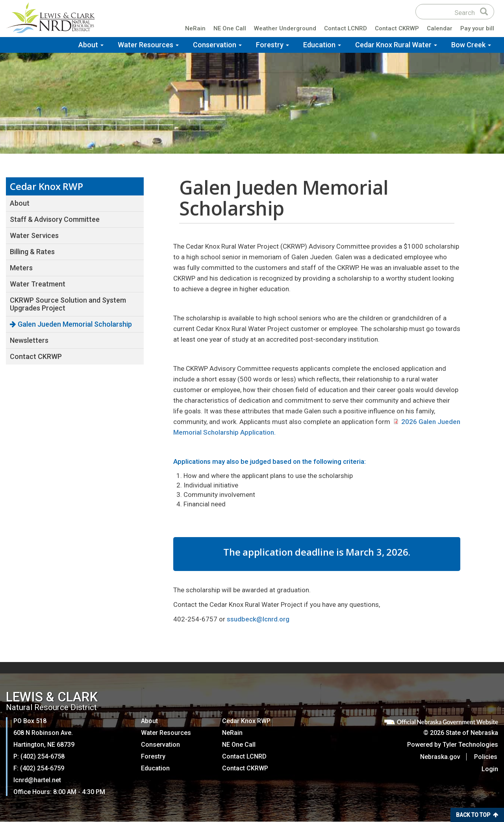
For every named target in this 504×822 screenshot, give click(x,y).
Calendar (440, 29)
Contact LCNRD (346, 29)
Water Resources (148, 45)
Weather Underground (285, 29)
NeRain (195, 29)
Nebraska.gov (441, 757)
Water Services (34, 235)
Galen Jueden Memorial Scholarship (75, 324)
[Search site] (448, 12)
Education (322, 45)
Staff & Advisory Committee (55, 219)
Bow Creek (471, 45)
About (91, 45)
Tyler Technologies (470, 745)
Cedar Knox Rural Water (396, 45)
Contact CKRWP (397, 29)
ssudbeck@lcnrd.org (258, 619)
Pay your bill (477, 29)
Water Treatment (38, 284)
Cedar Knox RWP (246, 721)
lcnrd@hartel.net (37, 780)
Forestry (272, 45)
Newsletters (29, 340)
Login (490, 769)
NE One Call (230, 29)
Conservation (217, 45)
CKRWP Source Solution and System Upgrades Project (68, 304)
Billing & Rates (32, 252)
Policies (486, 757)
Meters (21, 268)
